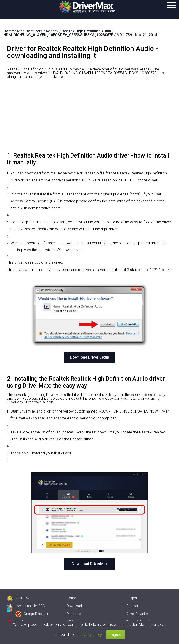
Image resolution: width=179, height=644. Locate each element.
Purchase (74, 614)
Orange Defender (32, 614)
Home (71, 598)
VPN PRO (18, 598)
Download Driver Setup (89, 357)
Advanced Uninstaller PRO (26, 606)
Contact (132, 606)
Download (74, 606)
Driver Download (138, 614)
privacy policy (91, 635)
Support (132, 598)
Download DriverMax (90, 564)
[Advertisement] (89, 117)
